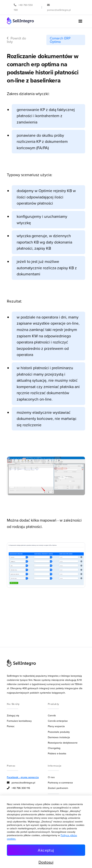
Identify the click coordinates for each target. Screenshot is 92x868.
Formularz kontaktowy (19, 721)
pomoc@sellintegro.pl (21, 783)
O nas (51, 777)
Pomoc (11, 726)
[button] (80, 21)
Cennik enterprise (58, 721)
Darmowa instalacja (59, 737)
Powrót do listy (16, 40)
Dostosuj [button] (46, 862)
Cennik (52, 715)
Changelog (54, 748)
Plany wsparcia (56, 726)
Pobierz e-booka (57, 753)
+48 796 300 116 (18, 788)
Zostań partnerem (58, 788)
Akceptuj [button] (46, 850)
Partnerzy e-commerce (60, 782)
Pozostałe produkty (59, 732)
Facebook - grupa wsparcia (23, 777)
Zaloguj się (13, 715)
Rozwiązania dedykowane (63, 743)
